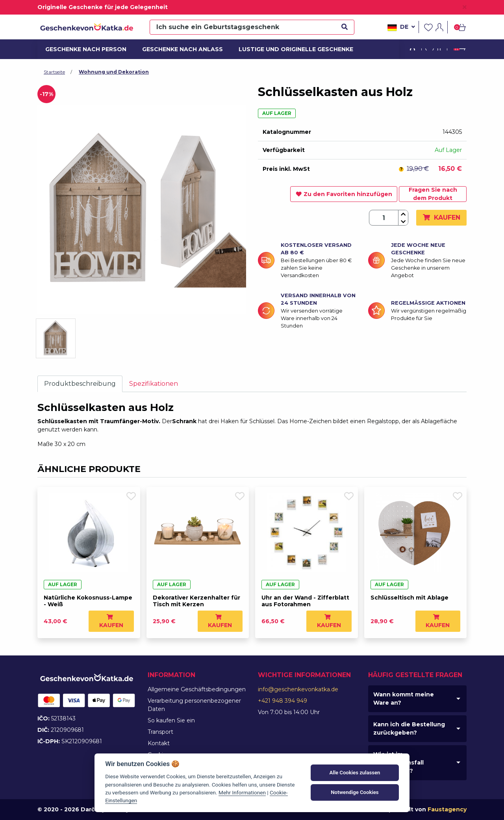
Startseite (54, 72)
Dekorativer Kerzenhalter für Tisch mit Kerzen (196, 601)
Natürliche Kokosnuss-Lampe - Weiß (88, 601)
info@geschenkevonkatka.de (298, 689)
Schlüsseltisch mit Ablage (409, 598)
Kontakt (159, 743)
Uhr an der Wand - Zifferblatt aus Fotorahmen (305, 601)
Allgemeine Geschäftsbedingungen (197, 689)
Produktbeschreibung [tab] (80, 384)
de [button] (401, 28)
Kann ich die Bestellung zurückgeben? (409, 728)
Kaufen (441, 217)
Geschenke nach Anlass (178, 49)
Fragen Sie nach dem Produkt (433, 194)
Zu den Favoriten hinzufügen (344, 194)
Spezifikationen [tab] (154, 384)
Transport (160, 732)
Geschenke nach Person (82, 49)
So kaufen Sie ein (171, 720)
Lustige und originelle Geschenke (289, 49)
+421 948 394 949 (283, 701)
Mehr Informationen (242, 792)
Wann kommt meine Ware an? (404, 699)
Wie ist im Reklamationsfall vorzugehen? (398, 763)
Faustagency (447, 809)
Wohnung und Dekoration (114, 72)
